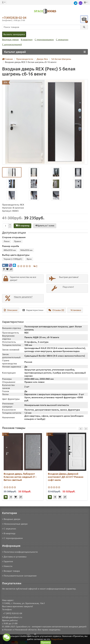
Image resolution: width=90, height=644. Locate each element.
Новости (7, 564)
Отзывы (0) (55, 311)
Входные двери (10, 39)
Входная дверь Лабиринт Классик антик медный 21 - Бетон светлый (20, 474)
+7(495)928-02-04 (14, 18)
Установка (75, 311)
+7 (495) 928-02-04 (13, 611)
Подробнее (57, 639)
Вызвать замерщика (14, 34)
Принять (46, 642)
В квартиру (27, 39)
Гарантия (8, 559)
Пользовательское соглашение (19, 573)
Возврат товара (11, 568)
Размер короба (10, 246)
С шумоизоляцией (12, 44)
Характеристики (32, 311)
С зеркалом (62, 39)
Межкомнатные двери (15, 521)
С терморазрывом (44, 39)
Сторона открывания (13, 237)
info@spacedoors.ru (12, 615)
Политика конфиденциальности (20, 549)
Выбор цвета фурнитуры (15, 255)
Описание (10, 311)
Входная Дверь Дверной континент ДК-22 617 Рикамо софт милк (65, 474)
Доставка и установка (14, 554)
